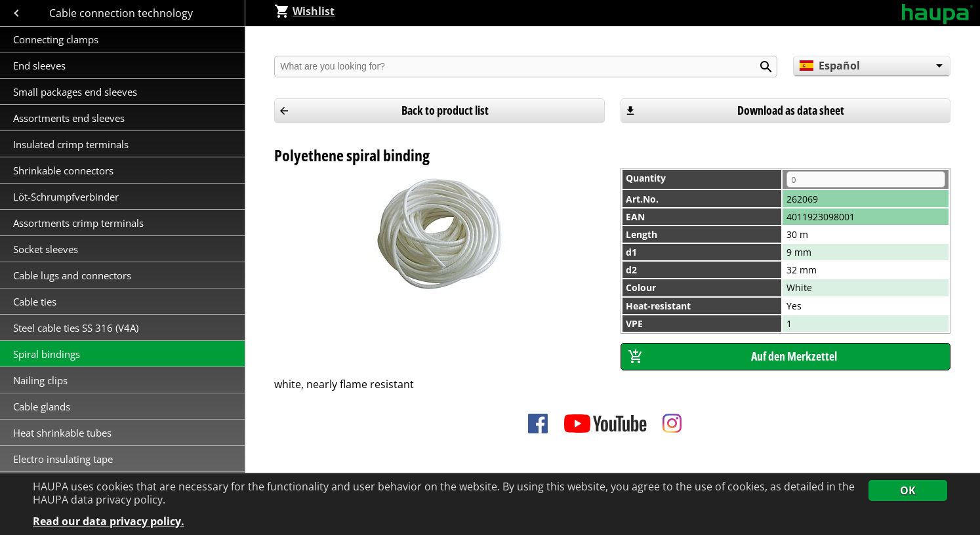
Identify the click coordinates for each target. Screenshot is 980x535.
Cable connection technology (122, 13)
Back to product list (445, 110)
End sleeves (39, 66)
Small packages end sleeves (75, 92)
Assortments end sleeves (69, 118)
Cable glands (42, 406)
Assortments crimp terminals (78, 223)
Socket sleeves (47, 249)
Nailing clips (40, 380)
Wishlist (304, 11)
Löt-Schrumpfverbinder (66, 197)
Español (829, 66)
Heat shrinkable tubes (62, 433)
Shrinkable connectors (63, 170)
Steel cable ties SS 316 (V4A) (76, 328)
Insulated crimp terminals (72, 144)
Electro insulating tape (63, 459)
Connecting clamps (56, 39)
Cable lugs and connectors (73, 275)
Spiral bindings (47, 354)
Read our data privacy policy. (109, 522)
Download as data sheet (791, 110)
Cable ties (35, 302)
